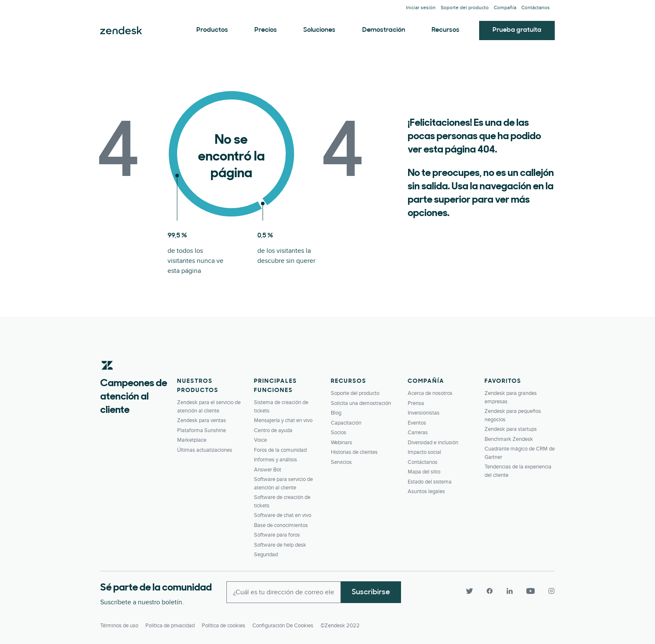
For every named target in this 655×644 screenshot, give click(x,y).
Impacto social (424, 452)
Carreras (418, 433)
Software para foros (277, 535)
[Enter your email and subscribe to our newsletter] (284, 592)
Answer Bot (268, 470)
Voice (260, 440)
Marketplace (192, 440)
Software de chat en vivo (283, 515)
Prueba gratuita (517, 30)
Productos (212, 30)
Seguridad (266, 555)
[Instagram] (548, 591)
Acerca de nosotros (430, 393)
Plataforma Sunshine (202, 430)
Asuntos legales (426, 491)
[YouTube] (531, 591)
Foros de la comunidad (280, 450)
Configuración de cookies (283, 626)
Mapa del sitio (424, 472)
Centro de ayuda (273, 430)
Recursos (446, 30)
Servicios (341, 462)
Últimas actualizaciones (205, 450)
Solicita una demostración (361, 403)
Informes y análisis (275, 460)
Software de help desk (280, 545)
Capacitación (346, 423)
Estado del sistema (430, 482)
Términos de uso (119, 626)
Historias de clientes (354, 452)
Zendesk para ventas (202, 420)
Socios (339, 433)
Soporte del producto (465, 8)
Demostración (384, 30)
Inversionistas (424, 413)
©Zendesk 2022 (340, 626)
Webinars (341, 443)
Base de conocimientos (281, 525)
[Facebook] (490, 591)
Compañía (505, 8)
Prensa (416, 403)
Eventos (417, 423)
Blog (336, 413)
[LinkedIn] (510, 591)
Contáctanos (536, 8)
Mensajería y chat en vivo (283, 420)
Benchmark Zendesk (509, 439)
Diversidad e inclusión (433, 443)
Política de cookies (223, 626)
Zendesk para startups (511, 429)
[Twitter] (470, 591)
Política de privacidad (170, 626)
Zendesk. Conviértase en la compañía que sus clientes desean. (121, 31)
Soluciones (319, 30)
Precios (266, 30)
